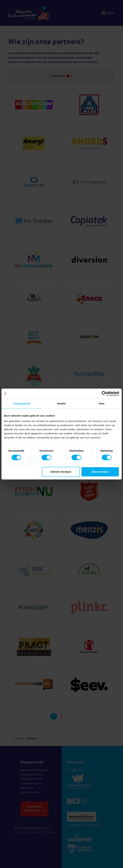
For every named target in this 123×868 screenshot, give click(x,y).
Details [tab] (62, 403)
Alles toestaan (100, 472)
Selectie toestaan (61, 472)
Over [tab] (102, 403)
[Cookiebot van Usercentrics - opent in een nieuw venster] (104, 394)
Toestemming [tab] (21, 403)
